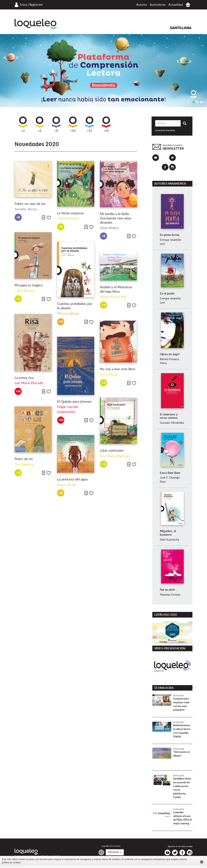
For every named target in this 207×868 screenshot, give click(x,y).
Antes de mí (24, 459)
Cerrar (202, 862)
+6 (40, 124)
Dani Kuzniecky (170, 540)
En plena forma (170, 235)
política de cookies (11, 863)
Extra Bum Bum (170, 473)
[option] (103, 71)
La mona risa (24, 378)
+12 (89, 124)
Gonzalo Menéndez (172, 423)
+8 (56, 124)
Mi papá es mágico (29, 285)
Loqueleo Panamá (36, 24)
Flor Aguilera (24, 465)
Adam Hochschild (113, 297)
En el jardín (167, 294)
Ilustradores (158, 5)
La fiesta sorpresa (70, 213)
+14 (106, 124)
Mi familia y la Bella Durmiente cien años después (116, 218)
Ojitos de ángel (170, 354)
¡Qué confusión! (112, 451)
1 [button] (193, 102)
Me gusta (49, 218)
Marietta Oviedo (170, 595)
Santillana (181, 28)
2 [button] (197, 102)
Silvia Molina (109, 228)
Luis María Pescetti (29, 383)
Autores (142, 5)
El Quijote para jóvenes (74, 402)
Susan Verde (67, 485)
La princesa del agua (72, 479)
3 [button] (201, 102)
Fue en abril (167, 590)
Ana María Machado (115, 456)
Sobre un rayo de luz (30, 204)
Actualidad (176, 5)
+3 (23, 124)
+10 (73, 124)
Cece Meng (109, 375)
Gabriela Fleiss (68, 219)
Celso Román (24, 291)
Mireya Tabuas (68, 314)
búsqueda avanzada (165, 130)
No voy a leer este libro (118, 369)
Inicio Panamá (188, 5)
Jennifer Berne (26, 209)
